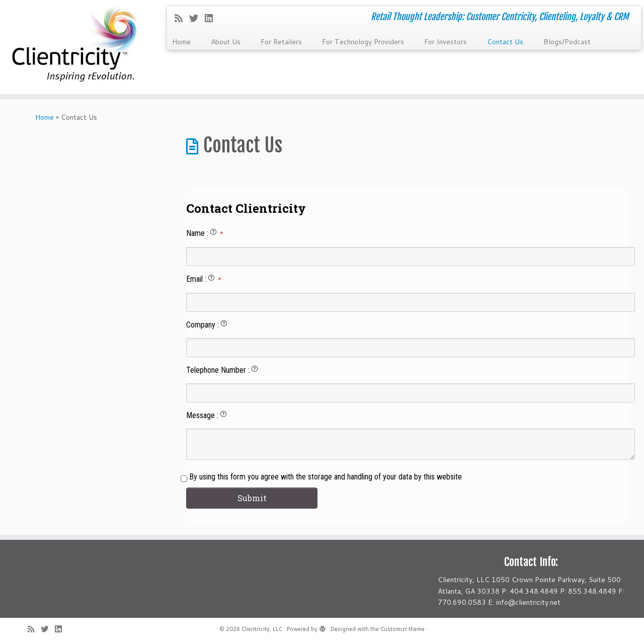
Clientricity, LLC (262, 629)
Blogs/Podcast (567, 42)
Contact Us (505, 42)
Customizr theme (403, 629)
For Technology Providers (363, 42)
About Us (226, 42)
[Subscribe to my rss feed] (182, 18)
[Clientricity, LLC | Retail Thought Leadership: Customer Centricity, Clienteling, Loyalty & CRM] (74, 47)
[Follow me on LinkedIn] (212, 18)
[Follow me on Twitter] (197, 18)
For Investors (446, 42)
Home (181, 42)
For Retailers (281, 42)
